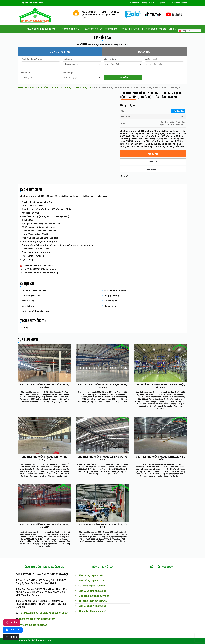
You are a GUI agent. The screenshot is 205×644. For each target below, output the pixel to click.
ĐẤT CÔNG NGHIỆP (93, 29)
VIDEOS (163, 29)
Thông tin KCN (148, 3)
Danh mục (67, 59)
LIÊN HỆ (172, 29)
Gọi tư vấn (153, 153)
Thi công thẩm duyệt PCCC (93, 601)
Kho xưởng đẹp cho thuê (92, 581)
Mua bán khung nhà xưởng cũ (94, 596)
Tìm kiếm (123, 77)
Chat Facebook (153, 169)
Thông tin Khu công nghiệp (93, 611)
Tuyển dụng (163, 3)
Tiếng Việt (184, 31)
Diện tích (26, 73)
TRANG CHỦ (32, 29)
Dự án (33, 87)
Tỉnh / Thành (110, 59)
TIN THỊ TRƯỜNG (149, 29)
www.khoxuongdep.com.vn (33, 625)
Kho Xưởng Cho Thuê (48, 87)
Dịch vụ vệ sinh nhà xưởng (92, 591)
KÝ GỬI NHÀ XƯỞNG (131, 29)
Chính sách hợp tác (179, 3)
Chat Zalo (153, 161)
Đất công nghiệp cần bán (92, 586)
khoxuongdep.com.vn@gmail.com (37, 619)
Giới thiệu (134, 3)
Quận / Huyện (152, 59)
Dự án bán (145, 52)
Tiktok (11, 637)
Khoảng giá (68, 73)
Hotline (12, 622)
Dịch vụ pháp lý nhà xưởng (92, 606)
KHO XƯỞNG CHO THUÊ (71, 29)
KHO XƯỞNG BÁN (49, 29)
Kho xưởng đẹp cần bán (91, 575)
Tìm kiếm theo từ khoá (32, 59)
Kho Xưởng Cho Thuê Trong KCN (76, 87)
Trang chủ (23, 87)
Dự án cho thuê (60, 52)
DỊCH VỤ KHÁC (112, 29)
